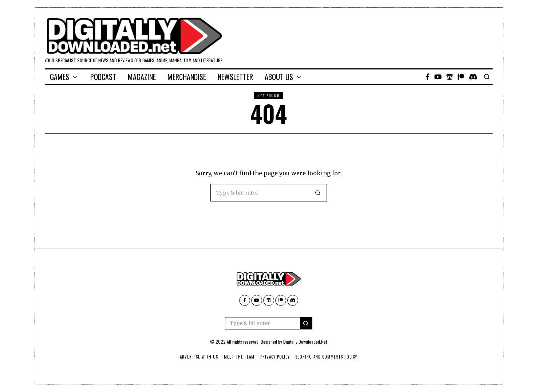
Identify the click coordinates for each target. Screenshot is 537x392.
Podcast (103, 77)
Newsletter (235, 77)
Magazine (142, 77)
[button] (318, 193)
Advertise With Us (198, 357)
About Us (279, 77)
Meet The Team (239, 357)
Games (60, 77)
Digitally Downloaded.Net (305, 342)
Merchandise (187, 77)
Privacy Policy (275, 357)
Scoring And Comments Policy (327, 357)
